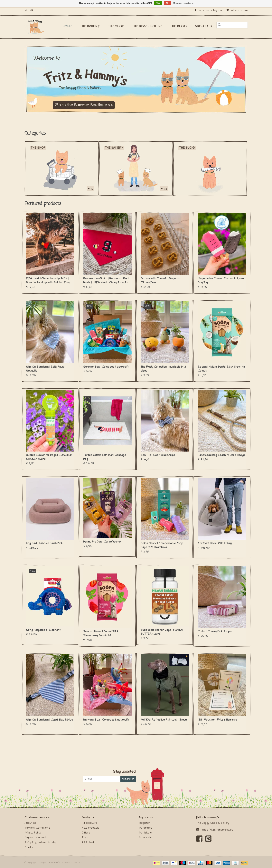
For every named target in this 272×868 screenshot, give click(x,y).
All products (89, 823)
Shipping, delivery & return (42, 843)
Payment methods (36, 838)
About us (203, 27)
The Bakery (90, 27)
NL (26, 10)
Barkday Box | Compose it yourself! (106, 720)
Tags (85, 838)
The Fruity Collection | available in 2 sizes (163, 369)
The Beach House (147, 27)
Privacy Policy (33, 833)
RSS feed (88, 843)
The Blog (178, 27)
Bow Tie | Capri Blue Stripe (158, 455)
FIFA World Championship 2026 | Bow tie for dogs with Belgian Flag (48, 281)
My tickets (145, 833)
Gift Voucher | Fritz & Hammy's (217, 720)
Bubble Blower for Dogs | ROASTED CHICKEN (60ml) (49, 457)
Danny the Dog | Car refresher (102, 542)
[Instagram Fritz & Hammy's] (208, 839)
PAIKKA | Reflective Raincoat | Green (164, 720)
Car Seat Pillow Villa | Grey (215, 544)
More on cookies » (183, 3)
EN (31, 10)
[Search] (232, 25)
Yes (158, 3)
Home (67, 27)
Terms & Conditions (37, 828)
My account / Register (209, 11)
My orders (146, 828)
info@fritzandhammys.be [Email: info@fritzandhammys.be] (217, 830)
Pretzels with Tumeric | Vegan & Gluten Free (160, 281)
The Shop (116, 27)
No (168, 3)
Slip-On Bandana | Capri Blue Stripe (49, 720)
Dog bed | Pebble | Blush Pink (44, 544)
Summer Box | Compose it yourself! (106, 367)
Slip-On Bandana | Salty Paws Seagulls (45, 369)
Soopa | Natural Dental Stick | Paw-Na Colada (221, 369)
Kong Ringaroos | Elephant (43, 630)
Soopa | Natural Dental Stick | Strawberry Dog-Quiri (102, 634)
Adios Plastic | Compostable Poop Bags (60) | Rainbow (162, 546)
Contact (30, 848)
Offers (86, 833)
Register (144, 823)
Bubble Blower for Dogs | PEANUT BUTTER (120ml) (162, 632)
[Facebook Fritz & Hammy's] (199, 839)
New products (90, 828)
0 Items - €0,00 (237, 11)
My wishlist (146, 838)
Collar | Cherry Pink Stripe (215, 632)
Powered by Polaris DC (73, 863)
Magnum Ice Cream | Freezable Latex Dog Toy (221, 281)
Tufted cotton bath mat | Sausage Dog (105, 457)
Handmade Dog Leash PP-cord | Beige (222, 455)
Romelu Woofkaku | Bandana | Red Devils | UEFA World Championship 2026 (106, 281)
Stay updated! (125, 772)
